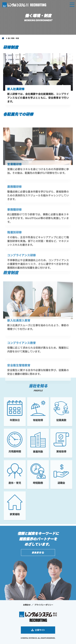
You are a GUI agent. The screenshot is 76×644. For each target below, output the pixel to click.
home (3, 39)
